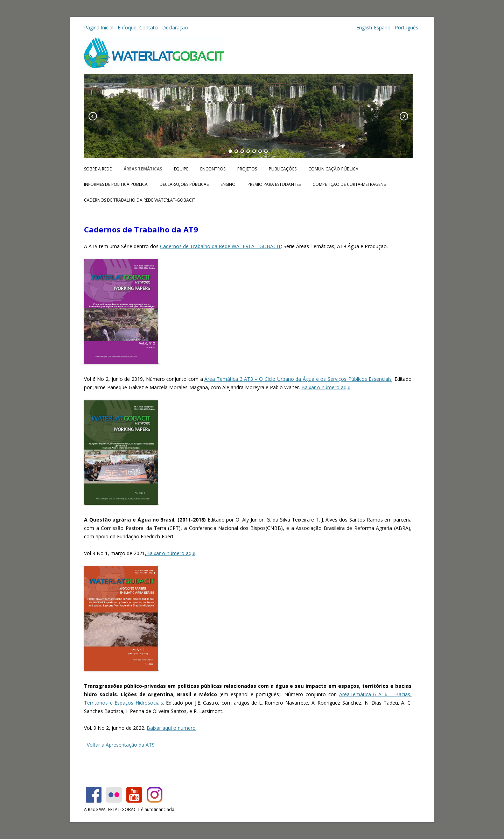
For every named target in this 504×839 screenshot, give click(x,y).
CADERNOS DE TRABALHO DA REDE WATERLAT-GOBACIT (140, 200)
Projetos (247, 169)
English (364, 27)
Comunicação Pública (333, 169)
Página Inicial (99, 27)
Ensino (228, 184)
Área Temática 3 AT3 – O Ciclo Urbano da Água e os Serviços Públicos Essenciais (298, 379)
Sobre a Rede (98, 169)
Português (406, 27)
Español (383, 27)
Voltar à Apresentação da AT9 (121, 745)
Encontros (213, 169)
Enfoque (127, 27)
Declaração (175, 27)
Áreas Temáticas (143, 169)
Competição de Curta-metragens (349, 184)
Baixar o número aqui (326, 387)
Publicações (283, 169)
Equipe (181, 169)
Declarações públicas (184, 184)
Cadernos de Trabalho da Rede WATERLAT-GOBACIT (220, 246)
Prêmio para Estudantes (274, 184)
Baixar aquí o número (171, 728)
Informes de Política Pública (116, 184)
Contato (149, 27)
